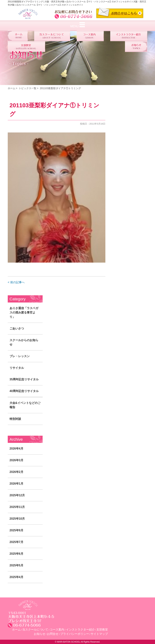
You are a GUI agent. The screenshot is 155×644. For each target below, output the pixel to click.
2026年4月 (16, 449)
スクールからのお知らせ (24, 342)
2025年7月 (16, 542)
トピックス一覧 (28, 88)
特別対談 (15, 419)
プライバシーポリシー (75, 634)
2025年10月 (17, 519)
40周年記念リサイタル (24, 391)
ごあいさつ (17, 328)
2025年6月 (16, 554)
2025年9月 (16, 530)
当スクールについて (35, 630)
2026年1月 (16, 484)
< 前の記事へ (16, 282)
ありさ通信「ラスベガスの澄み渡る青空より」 (24, 312)
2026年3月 (16, 460)
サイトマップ (99, 634)
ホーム (12, 88)
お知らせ (40, 634)
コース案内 (57, 630)
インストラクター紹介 (80, 630)
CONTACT (120, 13)
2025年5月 (16, 565)
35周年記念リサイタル (24, 379)
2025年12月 (17, 495)
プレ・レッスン (20, 356)
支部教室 (102, 630)
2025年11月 (17, 507)
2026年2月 (16, 472)
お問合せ (53, 634)
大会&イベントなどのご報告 (25, 405)
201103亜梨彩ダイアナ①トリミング (60, 88)
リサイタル (17, 368)
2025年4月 (16, 577)
